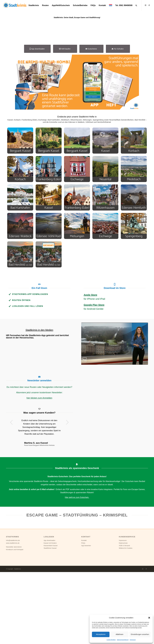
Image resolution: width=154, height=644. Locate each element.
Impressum (133, 640)
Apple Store (90, 367)
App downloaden (50, 612)
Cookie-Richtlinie (111, 640)
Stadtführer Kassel (50, 620)
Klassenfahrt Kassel (51, 617)
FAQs (83, 615)
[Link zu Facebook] (149, 5)
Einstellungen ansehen (140, 634)
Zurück (11, 494)
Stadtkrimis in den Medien (39, 402)
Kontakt (84, 612)
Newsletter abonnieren (14, 619)
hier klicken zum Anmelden (39, 470)
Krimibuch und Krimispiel (15, 621)
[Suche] (136, 5)
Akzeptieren (101, 634)
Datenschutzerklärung (123, 640)
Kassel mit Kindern (50, 615)
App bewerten (86, 617)
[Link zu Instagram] (145, 5)
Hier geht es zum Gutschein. (77, 569)
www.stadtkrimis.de (13, 615)
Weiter (67, 494)
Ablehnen (119, 634)
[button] (149, 618)
